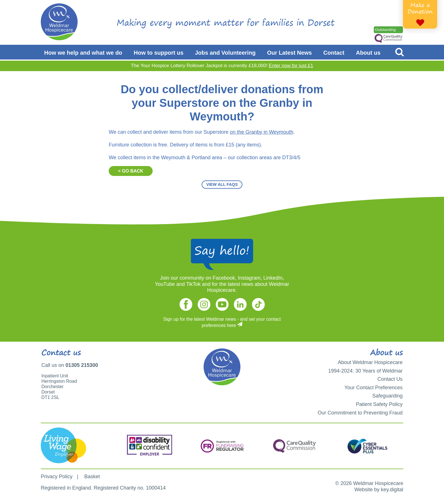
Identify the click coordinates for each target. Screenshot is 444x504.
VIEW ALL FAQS (222, 184)
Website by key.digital (379, 490)
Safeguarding (388, 396)
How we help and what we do (83, 53)
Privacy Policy (57, 477)
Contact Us (390, 379)
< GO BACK (131, 171)
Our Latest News (289, 53)
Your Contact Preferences (373, 388)
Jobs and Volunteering (225, 53)
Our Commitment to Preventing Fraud (360, 413)
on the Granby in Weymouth (262, 132)
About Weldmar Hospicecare (370, 362)
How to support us (159, 53)
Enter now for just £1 (291, 66)
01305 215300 (82, 365)
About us (368, 53)
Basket (92, 477)
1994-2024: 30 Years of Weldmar (365, 371)
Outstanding (385, 30)
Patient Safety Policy (379, 404)
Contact (334, 53)
